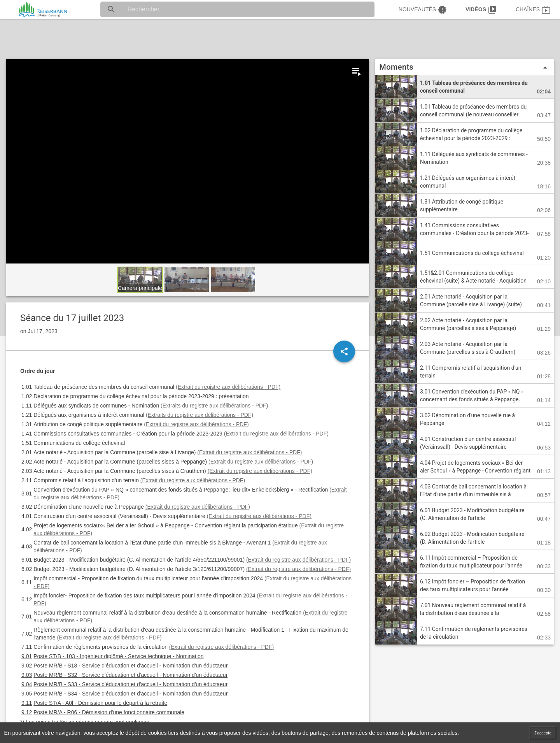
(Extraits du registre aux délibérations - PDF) (214, 406)
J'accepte (543, 732)
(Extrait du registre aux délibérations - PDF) (228, 387)
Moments (465, 67)
